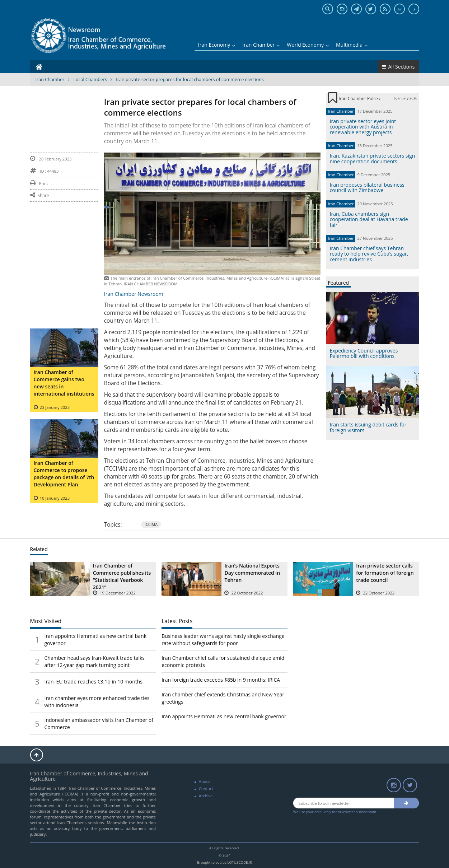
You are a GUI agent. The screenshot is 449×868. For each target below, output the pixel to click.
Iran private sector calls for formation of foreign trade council (385, 573)
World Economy (308, 45)
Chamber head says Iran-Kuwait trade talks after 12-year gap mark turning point (95, 661)
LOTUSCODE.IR (239, 862)
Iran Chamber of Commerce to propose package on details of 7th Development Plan (64, 474)
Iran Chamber (261, 45)
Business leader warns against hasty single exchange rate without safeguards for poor (223, 640)
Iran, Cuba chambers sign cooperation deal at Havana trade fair (369, 219)
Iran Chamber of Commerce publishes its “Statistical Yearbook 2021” (122, 576)
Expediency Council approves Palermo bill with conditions (364, 353)
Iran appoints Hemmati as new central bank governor (224, 716)
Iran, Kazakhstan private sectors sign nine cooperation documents (373, 158)
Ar (399, 9)
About (205, 781)
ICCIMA (151, 524)
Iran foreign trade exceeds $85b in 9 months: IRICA (221, 680)
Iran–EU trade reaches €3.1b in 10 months (94, 682)
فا (414, 9)
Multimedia (352, 45)
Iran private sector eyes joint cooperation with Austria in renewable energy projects (363, 127)
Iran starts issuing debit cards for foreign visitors (368, 427)
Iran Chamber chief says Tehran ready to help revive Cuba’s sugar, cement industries (369, 254)
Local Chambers (90, 80)
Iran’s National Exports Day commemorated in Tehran (252, 573)
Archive (206, 796)
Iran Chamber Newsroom (134, 294)
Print (39, 183)
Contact (206, 788)
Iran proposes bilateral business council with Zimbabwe (367, 187)
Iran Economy (217, 45)
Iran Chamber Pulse (360, 98)
